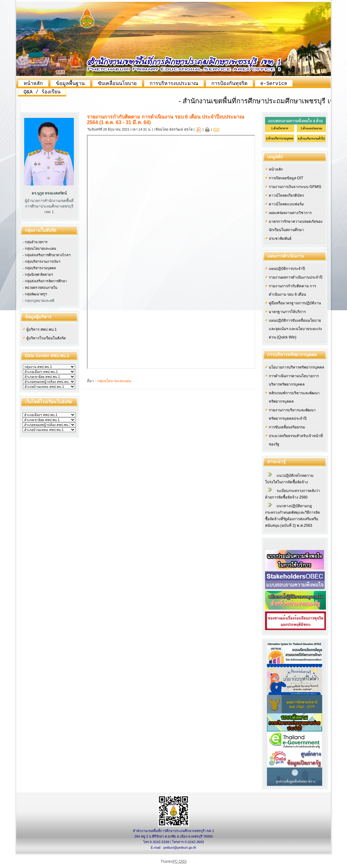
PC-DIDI (180, 861)
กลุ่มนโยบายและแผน (114, 381)
